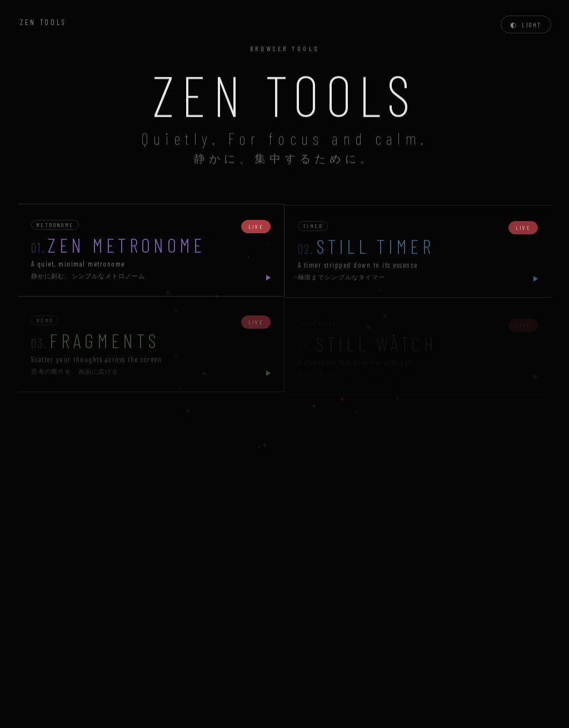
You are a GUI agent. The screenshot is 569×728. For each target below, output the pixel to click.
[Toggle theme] (526, 24)
